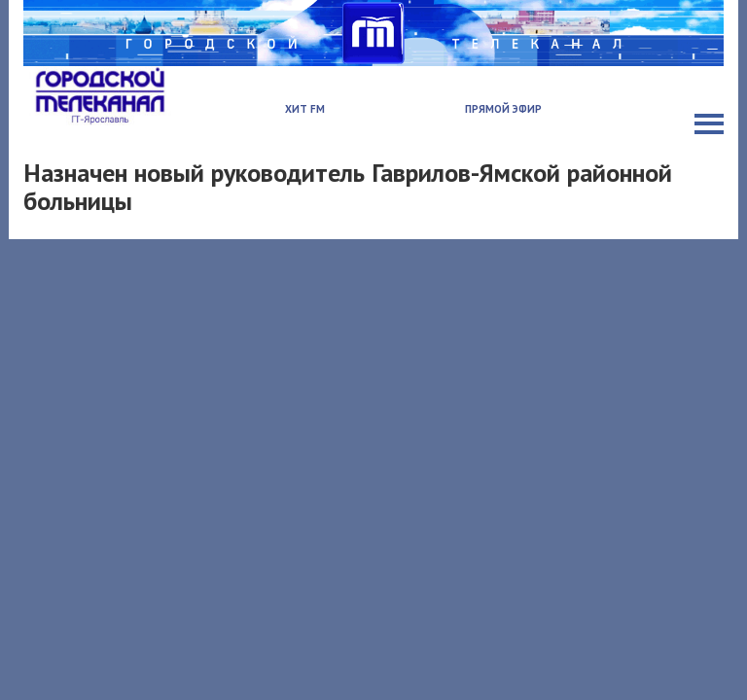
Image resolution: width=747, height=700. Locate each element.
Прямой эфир (503, 109)
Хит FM (305, 109)
